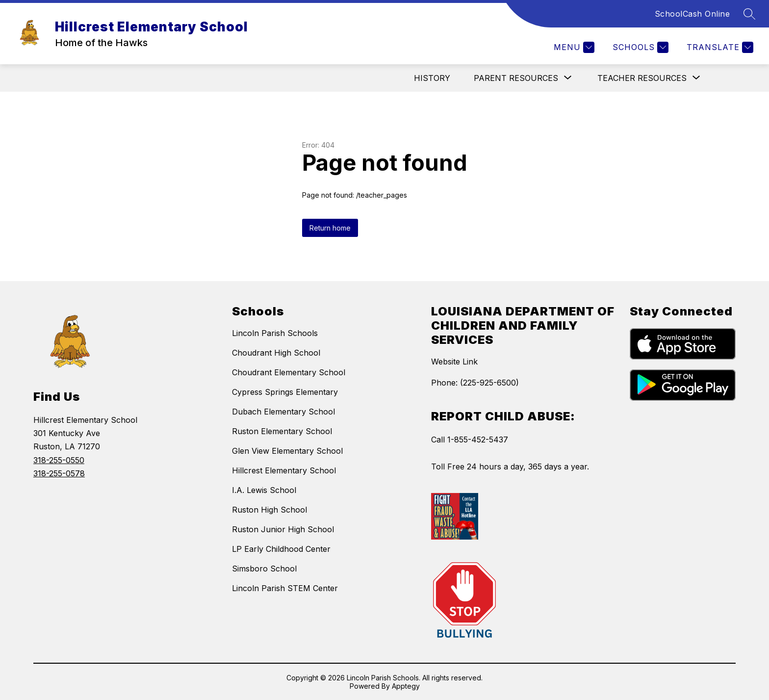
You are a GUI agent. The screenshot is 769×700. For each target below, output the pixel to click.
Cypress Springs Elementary (285, 392)
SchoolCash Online (692, 14)
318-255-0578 (59, 473)
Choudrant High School (276, 353)
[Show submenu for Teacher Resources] (642, 78)
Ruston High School (269, 510)
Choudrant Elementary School (289, 372)
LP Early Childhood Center (281, 549)
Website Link (454, 362)
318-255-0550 (59, 460)
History (432, 78)
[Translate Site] (719, 47)
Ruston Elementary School (282, 431)
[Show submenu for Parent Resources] (516, 78)
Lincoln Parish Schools (275, 333)
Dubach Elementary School (283, 412)
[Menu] (573, 47)
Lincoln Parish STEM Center (285, 588)
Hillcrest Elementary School (284, 470)
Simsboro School (264, 569)
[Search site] (749, 14)
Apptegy (406, 686)
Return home (330, 228)
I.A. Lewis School (264, 490)
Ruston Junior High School (283, 529)
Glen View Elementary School (287, 451)
